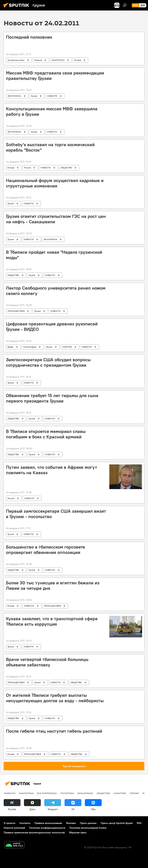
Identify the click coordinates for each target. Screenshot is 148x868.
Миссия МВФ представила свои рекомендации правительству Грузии (55, 76)
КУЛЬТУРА (67, 347)
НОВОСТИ (52, 96)
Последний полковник (29, 37)
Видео (10, 347)
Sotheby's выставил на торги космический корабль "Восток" (50, 147)
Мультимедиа (30, 347)
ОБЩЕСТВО (66, 168)
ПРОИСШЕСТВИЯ (16, 311)
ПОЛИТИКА (67, 793)
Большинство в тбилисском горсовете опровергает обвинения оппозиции (45, 550)
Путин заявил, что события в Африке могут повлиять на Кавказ (52, 470)
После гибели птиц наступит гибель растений (54, 731)
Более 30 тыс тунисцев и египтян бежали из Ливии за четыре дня (53, 586)
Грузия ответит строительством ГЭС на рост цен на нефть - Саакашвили (56, 219)
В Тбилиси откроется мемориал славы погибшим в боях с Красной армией (46, 434)
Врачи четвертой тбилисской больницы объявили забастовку (47, 662)
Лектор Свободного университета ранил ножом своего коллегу (56, 291)
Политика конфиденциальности (47, 828)
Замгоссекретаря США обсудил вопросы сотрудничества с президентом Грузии (48, 362)
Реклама (71, 823)
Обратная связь (78, 833)
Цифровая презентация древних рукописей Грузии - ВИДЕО (52, 327)
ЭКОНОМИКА (14, 96)
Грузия (34, 96)
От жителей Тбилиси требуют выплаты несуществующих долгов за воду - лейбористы (55, 698)
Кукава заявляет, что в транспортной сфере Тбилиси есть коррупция (52, 621)
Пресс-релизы (88, 823)
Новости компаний (14, 828)
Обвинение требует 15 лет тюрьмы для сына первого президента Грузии (52, 398)
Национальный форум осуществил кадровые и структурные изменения (55, 183)
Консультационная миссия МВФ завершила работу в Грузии (52, 111)
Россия (27, 168)
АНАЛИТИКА (58, 60)
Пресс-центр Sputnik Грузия (117, 823)
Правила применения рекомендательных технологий (34, 833)
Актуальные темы (16, 60)
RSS (139, 823)
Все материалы (47, 793)
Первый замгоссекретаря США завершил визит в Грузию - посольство (56, 514)
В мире (78, 60)
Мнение (38, 60)
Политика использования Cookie (88, 828)
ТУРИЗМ (134, 793)
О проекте (10, 823)
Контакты (25, 823)
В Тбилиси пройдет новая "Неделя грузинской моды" (54, 255)
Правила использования (48, 823)
